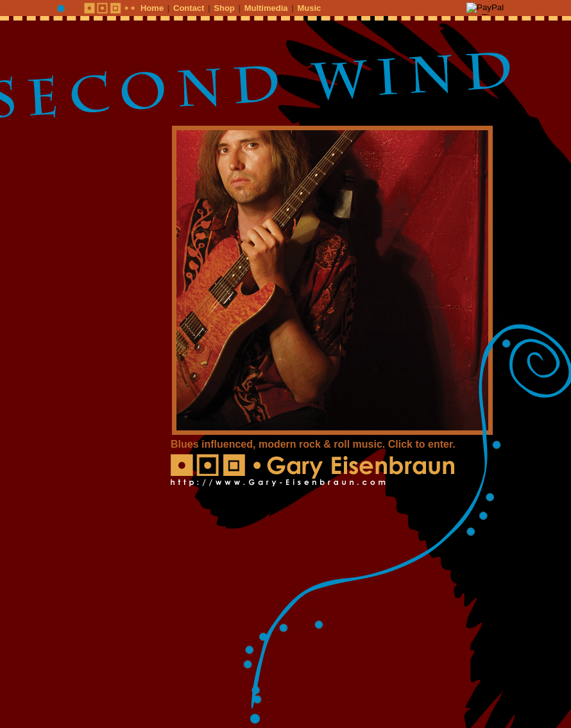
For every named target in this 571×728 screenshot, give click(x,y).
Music (309, 8)
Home (152, 8)
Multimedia (266, 8)
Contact (189, 8)
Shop (224, 8)
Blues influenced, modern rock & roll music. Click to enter (311, 444)
